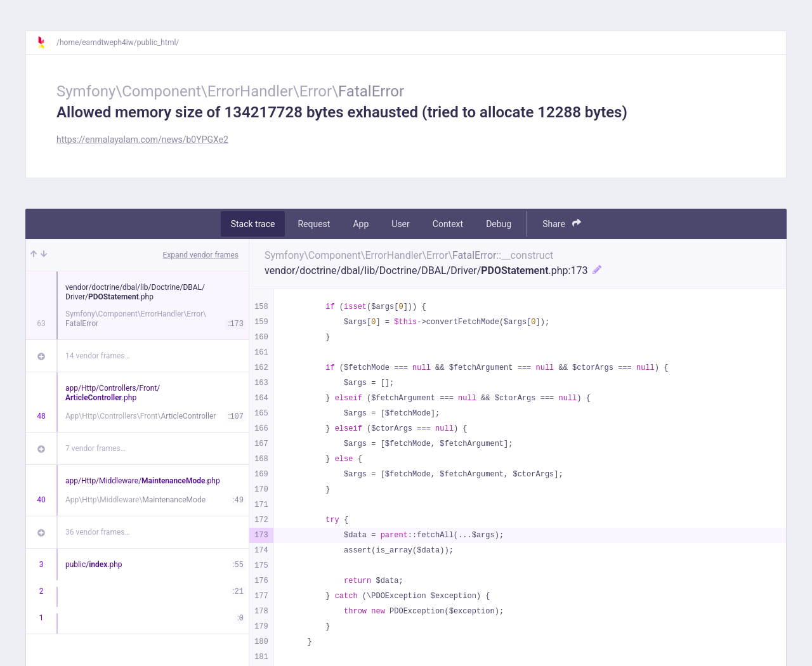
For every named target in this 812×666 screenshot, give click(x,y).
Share (562, 224)
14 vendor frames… (97, 356)
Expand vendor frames (201, 255)
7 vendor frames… (95, 448)
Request (314, 224)
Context (448, 224)
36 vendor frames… (97, 532)
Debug (499, 224)
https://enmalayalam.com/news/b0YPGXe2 (142, 140)
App (361, 224)
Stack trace (253, 224)
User (400, 224)
